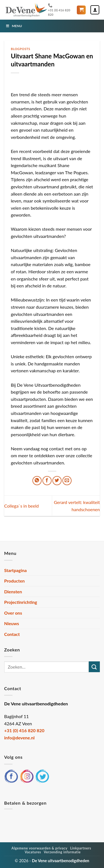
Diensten (13, 592)
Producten (14, 581)
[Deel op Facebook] (47, 481)
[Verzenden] (94, 667)
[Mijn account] (95, 10)
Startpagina (15, 570)
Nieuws (12, 623)
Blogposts (21, 49)
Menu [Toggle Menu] (14, 26)
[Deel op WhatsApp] (37, 481)
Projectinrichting (21, 602)
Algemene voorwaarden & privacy (39, 848)
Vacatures (33, 852)
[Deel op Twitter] (57, 481)
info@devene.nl (19, 738)
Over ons (13, 613)
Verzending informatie (62, 852)
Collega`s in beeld (21, 506)
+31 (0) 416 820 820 (59, 10)
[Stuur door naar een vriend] (67, 481)
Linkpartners (81, 848)
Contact (12, 634)
